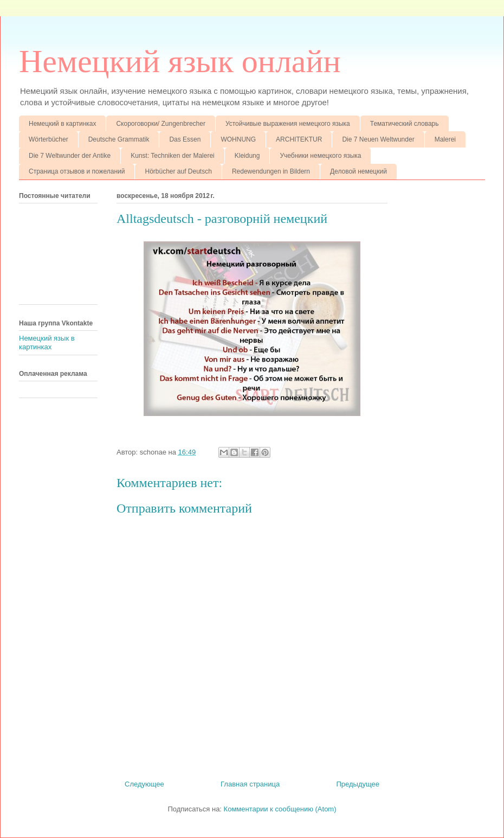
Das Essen (185, 139)
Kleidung (247, 156)
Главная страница (250, 784)
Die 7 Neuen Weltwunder (378, 139)
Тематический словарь (405, 124)
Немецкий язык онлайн (180, 61)
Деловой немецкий (358, 171)
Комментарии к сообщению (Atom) (280, 809)
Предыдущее (358, 784)
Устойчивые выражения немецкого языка (288, 124)
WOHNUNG (238, 139)
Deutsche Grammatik (119, 139)
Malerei (445, 139)
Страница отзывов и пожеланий (77, 171)
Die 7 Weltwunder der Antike (70, 156)
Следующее (144, 784)
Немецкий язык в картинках (47, 343)
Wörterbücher (49, 139)
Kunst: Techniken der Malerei (173, 156)
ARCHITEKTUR (299, 139)
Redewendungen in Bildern (271, 171)
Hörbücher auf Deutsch (178, 171)
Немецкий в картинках (62, 124)
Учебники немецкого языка (320, 156)
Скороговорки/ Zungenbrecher (160, 124)
